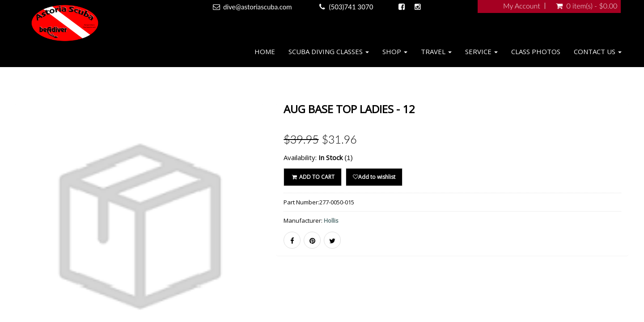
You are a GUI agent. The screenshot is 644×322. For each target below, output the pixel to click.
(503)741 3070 (351, 7)
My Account (522, 6)
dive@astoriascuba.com (258, 7)
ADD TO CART (312, 177)
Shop (395, 51)
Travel (436, 51)
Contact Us (598, 51)
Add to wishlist (374, 177)
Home (265, 51)
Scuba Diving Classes (329, 51)
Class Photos (536, 51)
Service (481, 51)
